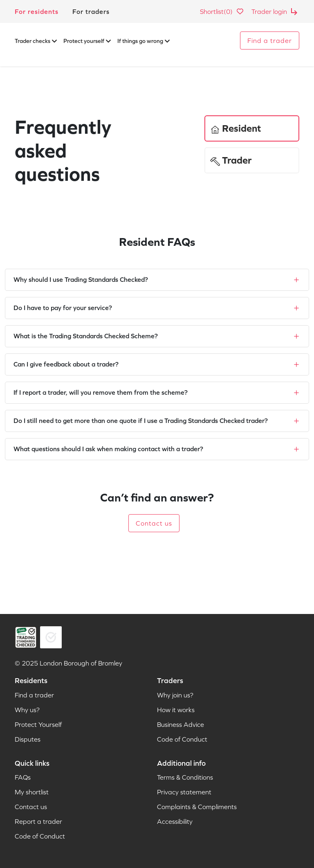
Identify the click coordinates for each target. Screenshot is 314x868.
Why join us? (175, 695)
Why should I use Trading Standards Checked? (81, 279)
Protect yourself (87, 41)
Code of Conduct (182, 739)
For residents (37, 11)
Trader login (275, 11)
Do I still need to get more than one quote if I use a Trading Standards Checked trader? (141, 421)
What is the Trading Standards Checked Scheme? (86, 336)
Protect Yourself (38, 724)
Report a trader (38, 821)
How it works (176, 710)
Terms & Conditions (185, 777)
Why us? (27, 710)
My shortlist (32, 792)
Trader (231, 160)
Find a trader (270, 40)
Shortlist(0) (222, 11)
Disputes (28, 739)
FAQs (23, 777)
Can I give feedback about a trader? (66, 364)
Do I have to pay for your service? (63, 308)
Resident (235, 128)
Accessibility (175, 821)
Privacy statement (184, 792)
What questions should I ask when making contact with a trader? (108, 449)
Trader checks (36, 41)
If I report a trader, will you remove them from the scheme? (101, 392)
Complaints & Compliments (197, 807)
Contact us (154, 523)
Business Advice (181, 724)
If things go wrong (144, 41)
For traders (91, 11)
